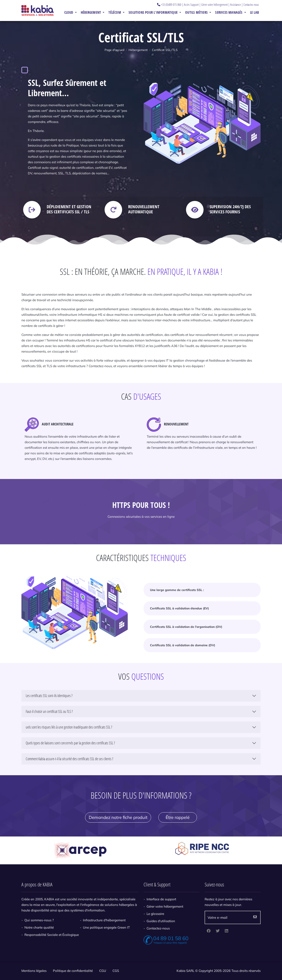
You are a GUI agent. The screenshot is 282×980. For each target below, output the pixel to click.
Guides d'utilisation (161, 921)
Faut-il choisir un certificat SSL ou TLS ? (49, 711)
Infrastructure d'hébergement (104, 920)
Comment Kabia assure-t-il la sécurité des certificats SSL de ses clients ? (69, 759)
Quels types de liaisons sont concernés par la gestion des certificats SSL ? (70, 743)
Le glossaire (155, 914)
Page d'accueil (114, 50)
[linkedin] (226, 931)
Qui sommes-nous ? (39, 920)
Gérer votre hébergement (214, 4)
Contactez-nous (251, 4)
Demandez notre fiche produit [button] (118, 817)
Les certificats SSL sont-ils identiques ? (49, 696)
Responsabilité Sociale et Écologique (52, 935)
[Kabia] (37, 10)
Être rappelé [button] (178, 817)
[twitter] (218, 931)
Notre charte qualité (39, 927)
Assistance (235, 4)
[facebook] (209, 931)
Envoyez (255, 917)
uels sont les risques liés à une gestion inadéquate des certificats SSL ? (69, 727)
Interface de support (161, 899)
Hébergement (138, 50)
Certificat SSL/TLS (165, 50)
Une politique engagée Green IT (106, 927)
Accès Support (191, 4)
